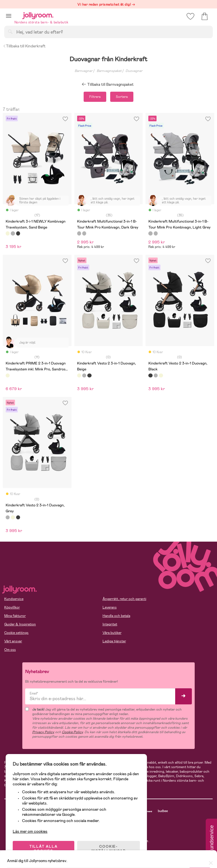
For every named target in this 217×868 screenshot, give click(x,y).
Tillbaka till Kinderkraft (24, 46)
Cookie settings (16, 633)
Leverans (110, 607)
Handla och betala (116, 616)
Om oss (10, 650)
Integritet (110, 624)
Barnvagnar (83, 71)
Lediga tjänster (114, 641)
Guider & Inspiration (20, 624)
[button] (9, 16)
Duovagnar (134, 71)
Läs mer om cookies (30, 831)
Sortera (122, 97)
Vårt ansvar (13, 641)
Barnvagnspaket (109, 71)
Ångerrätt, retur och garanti (124, 599)
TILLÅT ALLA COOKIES (44, 849)
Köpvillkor (12, 607)
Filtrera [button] (95, 97)
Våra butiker (112, 633)
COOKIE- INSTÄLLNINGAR (108, 849)
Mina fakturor (15, 616)
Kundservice (14, 599)
